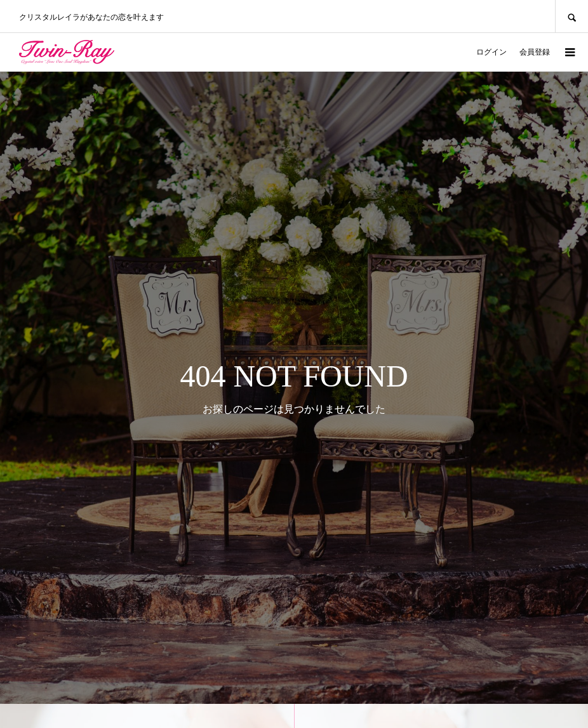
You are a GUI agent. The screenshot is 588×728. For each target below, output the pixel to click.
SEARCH (571, 16)
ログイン (491, 52)
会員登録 (535, 52)
